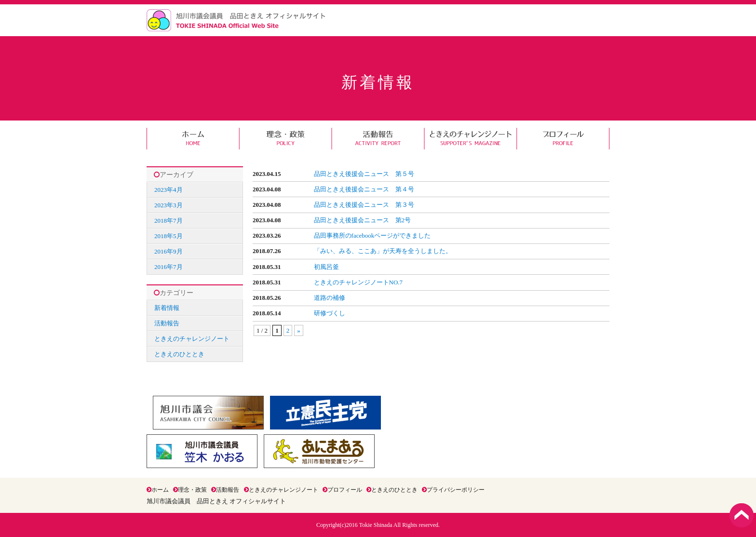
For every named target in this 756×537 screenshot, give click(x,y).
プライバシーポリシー (453, 490)
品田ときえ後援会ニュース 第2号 (363, 220)
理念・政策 (285, 139)
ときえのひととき (179, 354)
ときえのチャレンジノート (471, 139)
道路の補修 (330, 298)
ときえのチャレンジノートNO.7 (358, 282)
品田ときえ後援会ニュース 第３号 (364, 205)
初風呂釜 (326, 267)
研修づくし (330, 313)
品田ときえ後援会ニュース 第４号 (364, 189)
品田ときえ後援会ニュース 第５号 (364, 174)
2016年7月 (169, 267)
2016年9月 (169, 251)
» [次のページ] (299, 330)
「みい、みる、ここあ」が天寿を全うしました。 (383, 251)
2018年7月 (169, 221)
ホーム (193, 139)
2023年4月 (169, 190)
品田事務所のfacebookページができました (372, 235)
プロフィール (563, 139)
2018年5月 (169, 236)
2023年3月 (169, 205)
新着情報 (167, 308)
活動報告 (378, 139)
